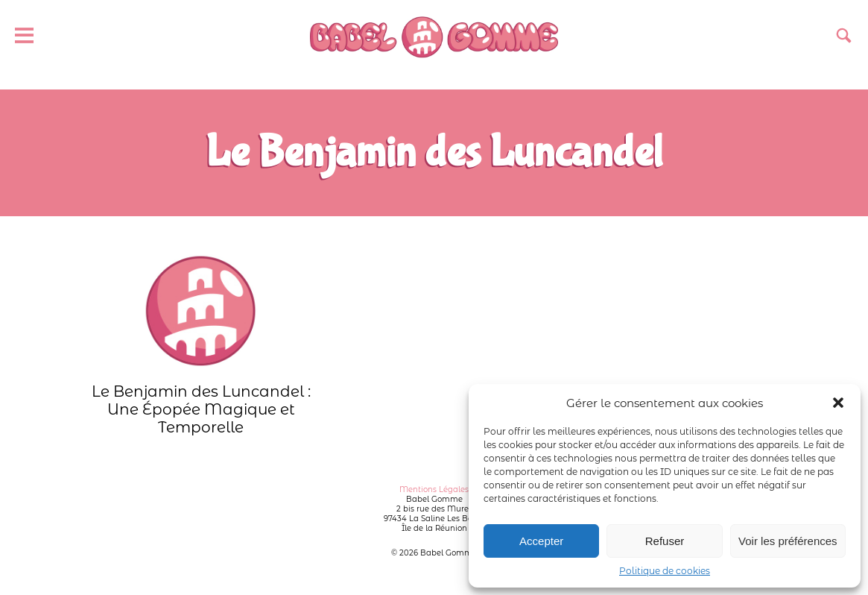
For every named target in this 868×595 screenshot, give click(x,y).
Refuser (665, 541)
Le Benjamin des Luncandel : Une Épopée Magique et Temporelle (201, 345)
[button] (838, 403)
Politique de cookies (665, 571)
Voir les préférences (788, 541)
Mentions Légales (434, 489)
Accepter (541, 541)
